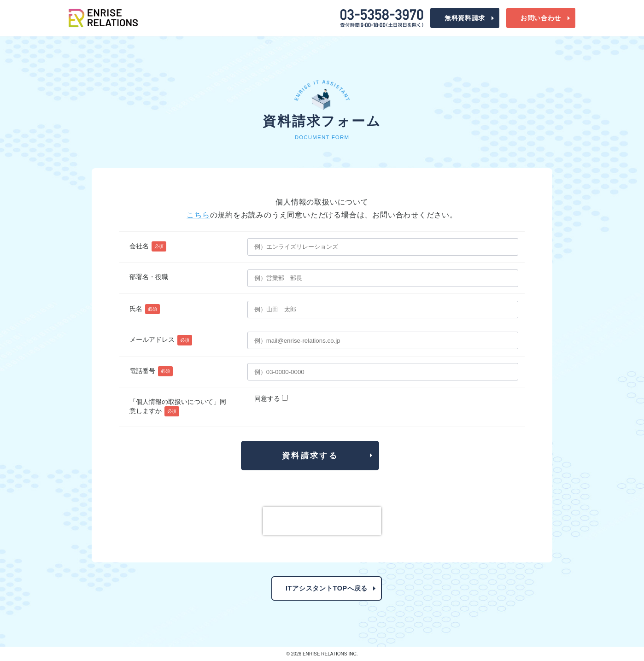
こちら (198, 215)
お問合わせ (541, 18)
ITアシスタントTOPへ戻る (327, 588)
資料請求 (465, 18)
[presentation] (322, 521)
